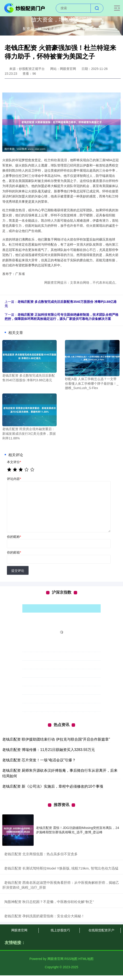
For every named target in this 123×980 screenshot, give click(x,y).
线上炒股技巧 (60, 930)
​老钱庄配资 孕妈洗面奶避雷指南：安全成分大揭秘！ (44, 916)
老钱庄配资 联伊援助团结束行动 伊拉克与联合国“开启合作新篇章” (56, 739)
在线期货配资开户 (101, 930)
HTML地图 (86, 959)
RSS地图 (71, 959)
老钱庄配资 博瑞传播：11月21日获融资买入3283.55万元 (49, 750)
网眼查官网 (19, 930)
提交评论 (18, 571)
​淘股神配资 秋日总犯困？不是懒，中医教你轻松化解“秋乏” (49, 902)
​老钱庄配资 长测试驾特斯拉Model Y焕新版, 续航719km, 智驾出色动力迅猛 (61, 868)
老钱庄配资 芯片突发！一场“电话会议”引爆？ (39, 760)
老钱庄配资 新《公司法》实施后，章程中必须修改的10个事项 (53, 786)
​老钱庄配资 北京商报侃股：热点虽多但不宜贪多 (41, 854)
